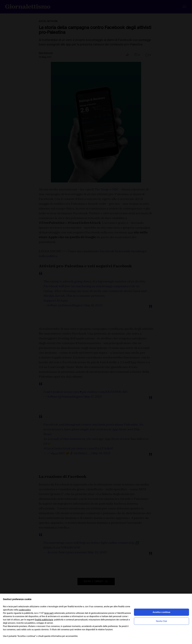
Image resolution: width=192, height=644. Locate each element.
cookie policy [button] (25, 610)
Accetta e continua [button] (161, 612)
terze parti (49, 613)
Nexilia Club (161, 621)
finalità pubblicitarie (44, 620)
